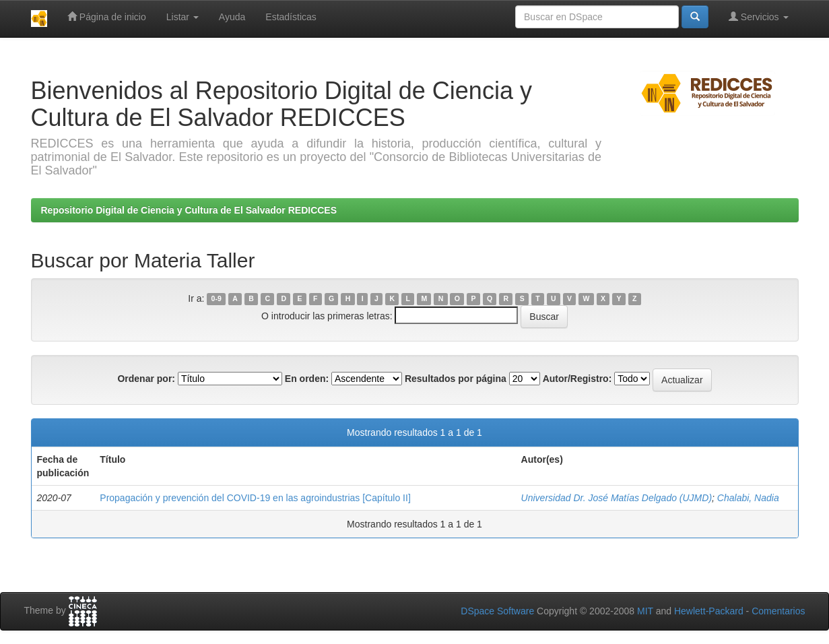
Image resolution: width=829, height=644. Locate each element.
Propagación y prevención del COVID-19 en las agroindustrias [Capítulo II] (255, 498)
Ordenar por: (146, 379)
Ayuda (232, 17)
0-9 (217, 299)
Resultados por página (456, 379)
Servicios (759, 17)
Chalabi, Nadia (748, 498)
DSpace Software (497, 611)
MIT (645, 611)
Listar (183, 17)
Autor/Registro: (577, 379)
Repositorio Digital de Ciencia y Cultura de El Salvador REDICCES (189, 210)
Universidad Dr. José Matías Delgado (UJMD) (617, 498)
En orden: (307, 379)
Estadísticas (291, 17)
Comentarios (778, 611)
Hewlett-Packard (709, 611)
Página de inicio (107, 17)
